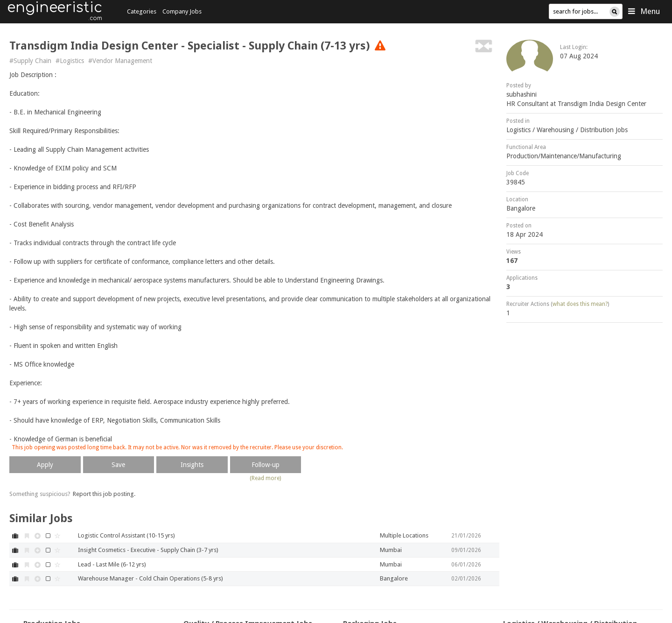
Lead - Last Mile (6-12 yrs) (112, 564)
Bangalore (521, 208)
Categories (142, 11)
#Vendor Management (120, 61)
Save (118, 465)
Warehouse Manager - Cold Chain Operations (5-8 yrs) (150, 578)
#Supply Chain (30, 61)
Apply (45, 465)
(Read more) (265, 478)
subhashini (521, 94)
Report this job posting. (104, 494)
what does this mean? (580, 304)
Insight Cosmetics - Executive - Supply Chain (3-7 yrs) (148, 550)
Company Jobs (182, 11)
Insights (192, 465)
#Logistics (70, 61)
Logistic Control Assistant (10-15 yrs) (126, 535)
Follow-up (266, 465)
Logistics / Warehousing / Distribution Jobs (567, 130)
